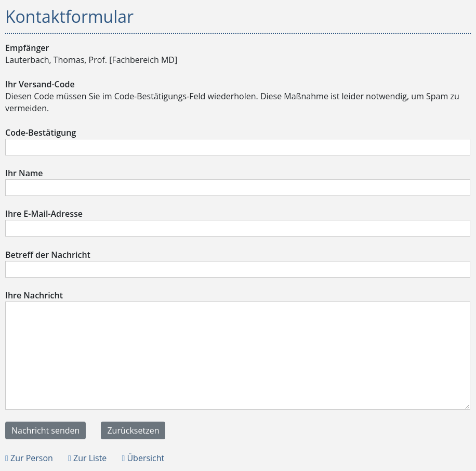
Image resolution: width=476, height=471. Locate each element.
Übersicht (143, 458)
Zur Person (29, 458)
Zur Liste (87, 458)
